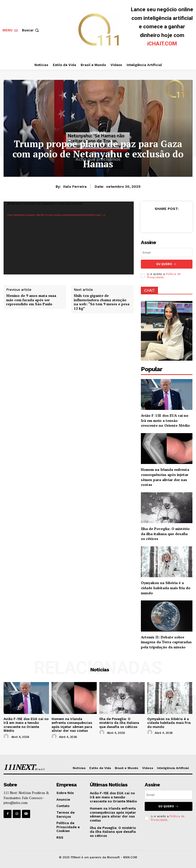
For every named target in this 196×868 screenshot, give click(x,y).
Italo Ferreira (75, 186)
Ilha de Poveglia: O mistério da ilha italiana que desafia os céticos (165, 534)
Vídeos (98, 133)
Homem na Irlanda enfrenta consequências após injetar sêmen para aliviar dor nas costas (165, 477)
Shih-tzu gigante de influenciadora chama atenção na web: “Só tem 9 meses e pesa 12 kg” (102, 302)
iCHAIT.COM (162, 44)
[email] (167, 253)
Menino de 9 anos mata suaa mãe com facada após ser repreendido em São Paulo (31, 300)
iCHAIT (149, 291)
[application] (69, 238)
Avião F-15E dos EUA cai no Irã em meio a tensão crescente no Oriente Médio (165, 420)
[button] (31, 30)
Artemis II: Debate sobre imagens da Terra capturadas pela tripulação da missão (166, 642)
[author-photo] (7, 737)
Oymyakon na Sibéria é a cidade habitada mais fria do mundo (166, 588)
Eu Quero (167, 264)
